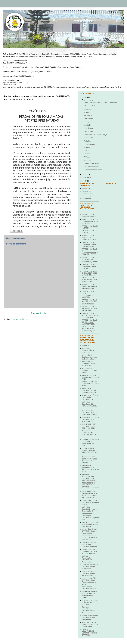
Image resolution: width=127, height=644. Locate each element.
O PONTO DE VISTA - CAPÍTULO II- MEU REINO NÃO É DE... (90, 426)
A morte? (88, 160)
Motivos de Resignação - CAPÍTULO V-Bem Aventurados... (88, 559)
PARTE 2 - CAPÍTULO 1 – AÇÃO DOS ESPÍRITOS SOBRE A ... (90, 237)
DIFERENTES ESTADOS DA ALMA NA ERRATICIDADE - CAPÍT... (90, 442)
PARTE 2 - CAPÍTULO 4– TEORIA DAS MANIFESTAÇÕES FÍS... (90, 260)
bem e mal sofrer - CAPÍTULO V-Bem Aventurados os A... (89, 573)
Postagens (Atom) (20, 319)
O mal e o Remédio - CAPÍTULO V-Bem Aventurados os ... (90, 580)
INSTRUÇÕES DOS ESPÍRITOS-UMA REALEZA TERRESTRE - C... (90, 434)
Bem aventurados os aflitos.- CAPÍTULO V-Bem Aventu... (90, 524)
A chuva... (88, 147)
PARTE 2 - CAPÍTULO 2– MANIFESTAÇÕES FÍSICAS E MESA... (90, 244)
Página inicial (39, 313)
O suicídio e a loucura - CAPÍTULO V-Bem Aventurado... (90, 567)
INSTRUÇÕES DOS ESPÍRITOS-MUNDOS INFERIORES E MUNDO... (89, 460)
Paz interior (88, 119)
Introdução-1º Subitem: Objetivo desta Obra (89, 350)
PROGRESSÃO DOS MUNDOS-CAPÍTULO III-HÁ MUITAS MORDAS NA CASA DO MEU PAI (90, 495)
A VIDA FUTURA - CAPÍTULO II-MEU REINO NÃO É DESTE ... (90, 413)
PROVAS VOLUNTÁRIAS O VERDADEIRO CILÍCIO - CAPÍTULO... (90, 632)
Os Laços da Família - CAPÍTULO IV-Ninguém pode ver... (90, 502)
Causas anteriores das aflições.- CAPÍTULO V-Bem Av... (90, 544)
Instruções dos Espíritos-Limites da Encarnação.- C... (90, 509)
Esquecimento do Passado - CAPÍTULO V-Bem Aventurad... (90, 551)
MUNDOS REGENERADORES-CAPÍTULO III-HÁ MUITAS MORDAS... (89, 477)
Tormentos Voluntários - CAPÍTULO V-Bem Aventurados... (88, 610)
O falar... (87, 151)
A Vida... (87, 157)
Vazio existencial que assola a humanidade (101, 103)
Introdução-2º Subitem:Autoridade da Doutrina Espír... (90, 357)
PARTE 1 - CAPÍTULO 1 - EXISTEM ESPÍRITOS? (90, 216)
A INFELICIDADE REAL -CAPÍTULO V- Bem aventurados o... (90, 618)
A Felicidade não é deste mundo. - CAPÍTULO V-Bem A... (90, 587)
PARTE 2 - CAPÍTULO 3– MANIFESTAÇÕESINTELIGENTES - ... (90, 252)
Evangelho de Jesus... (92, 163)
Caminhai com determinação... (88, 195)
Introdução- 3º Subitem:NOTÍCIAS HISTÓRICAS (89, 364)
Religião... (88, 141)
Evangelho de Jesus (92, 122)
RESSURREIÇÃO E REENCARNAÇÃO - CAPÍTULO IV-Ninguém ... (90, 486)
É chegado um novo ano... (94, 170)
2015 (85, 181)
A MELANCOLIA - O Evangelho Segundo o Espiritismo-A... (90, 624)
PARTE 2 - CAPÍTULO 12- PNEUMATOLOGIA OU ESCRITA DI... (90, 315)
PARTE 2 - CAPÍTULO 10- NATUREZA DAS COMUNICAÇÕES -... (89, 302)
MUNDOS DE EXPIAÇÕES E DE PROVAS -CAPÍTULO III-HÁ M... (90, 469)
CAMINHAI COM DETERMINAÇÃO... (97, 135)
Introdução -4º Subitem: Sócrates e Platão (90, 370)
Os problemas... (90, 144)
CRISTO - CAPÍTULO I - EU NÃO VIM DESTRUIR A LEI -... (90, 384)
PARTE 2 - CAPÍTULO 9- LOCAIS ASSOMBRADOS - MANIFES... (90, 294)
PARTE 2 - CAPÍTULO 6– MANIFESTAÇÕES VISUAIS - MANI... (90, 273)
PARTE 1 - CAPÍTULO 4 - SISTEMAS (90, 232)
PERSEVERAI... (89, 138)
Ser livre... (88, 154)
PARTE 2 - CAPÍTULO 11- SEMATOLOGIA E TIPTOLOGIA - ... (90, 309)
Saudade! (88, 125)
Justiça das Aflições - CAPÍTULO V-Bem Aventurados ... (90, 531)
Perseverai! (88, 115)
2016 (85, 178)
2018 (85, 97)
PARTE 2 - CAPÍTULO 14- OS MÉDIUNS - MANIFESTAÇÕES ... (89, 329)
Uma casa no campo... (92, 167)
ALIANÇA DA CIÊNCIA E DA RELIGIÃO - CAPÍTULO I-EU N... (90, 397)
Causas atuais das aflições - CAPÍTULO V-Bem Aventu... (90, 538)
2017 (85, 175)
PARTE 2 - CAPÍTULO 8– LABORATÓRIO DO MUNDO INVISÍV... (90, 286)
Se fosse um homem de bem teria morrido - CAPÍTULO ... (90, 602)
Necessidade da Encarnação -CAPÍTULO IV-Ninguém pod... (90, 517)
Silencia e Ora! (89, 106)
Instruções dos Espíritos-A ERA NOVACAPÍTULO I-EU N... (90, 405)
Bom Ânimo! (89, 128)
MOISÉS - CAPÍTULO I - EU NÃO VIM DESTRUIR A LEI (90, 377)
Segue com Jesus (91, 109)
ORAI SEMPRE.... (90, 131)
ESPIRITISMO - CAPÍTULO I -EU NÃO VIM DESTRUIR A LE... (90, 391)
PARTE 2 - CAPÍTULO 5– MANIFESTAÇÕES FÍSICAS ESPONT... (90, 266)
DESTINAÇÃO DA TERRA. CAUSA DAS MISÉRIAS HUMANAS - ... (90, 451)
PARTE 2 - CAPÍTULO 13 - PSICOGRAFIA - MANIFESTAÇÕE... (89, 322)
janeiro (87, 100)
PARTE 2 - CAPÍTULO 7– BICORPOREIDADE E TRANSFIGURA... (90, 280)
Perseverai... (87, 191)
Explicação (86, 212)
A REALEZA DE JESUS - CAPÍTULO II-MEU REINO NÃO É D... (90, 419)
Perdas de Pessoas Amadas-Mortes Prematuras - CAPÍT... (90, 594)
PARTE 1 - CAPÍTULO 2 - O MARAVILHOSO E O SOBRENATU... (90, 221)
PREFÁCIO (86, 346)
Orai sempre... (87, 199)
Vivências (88, 112)
